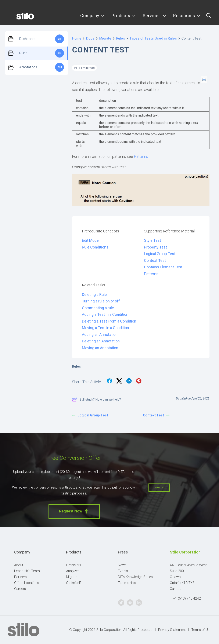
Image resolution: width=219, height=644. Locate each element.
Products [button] (124, 19)
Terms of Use (201, 630)
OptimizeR (74, 583)
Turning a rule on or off (101, 301)
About (19, 565)
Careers (20, 589)
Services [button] (155, 19)
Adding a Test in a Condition (105, 314)
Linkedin (211, 6)
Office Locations (27, 583)
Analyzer (72, 571)
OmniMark (74, 565)
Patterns (141, 156)
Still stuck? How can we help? (96, 400)
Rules (121, 38)
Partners (20, 577)
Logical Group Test (160, 254)
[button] (209, 18)
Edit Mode (90, 240)
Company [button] (92, 19)
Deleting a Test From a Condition (109, 321)
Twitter (192, 6)
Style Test (152, 240)
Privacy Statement (172, 630)
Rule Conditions (95, 247)
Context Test (155, 260)
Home (77, 38)
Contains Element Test (163, 267)
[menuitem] (92, 18)
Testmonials (127, 583)
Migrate (105, 38)
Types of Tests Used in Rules (153, 38)
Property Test (155, 247)
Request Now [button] (74, 511)
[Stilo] (19, 18)
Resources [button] (187, 19)
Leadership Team (27, 571)
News (122, 565)
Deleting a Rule (94, 295)
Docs (90, 38)
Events (123, 571)
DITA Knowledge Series (135, 577)
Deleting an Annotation (101, 341)
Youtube (201, 6)
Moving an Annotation (100, 348)
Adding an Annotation (100, 334)
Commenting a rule (98, 308)
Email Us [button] (159, 488)
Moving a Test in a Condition (105, 328)
